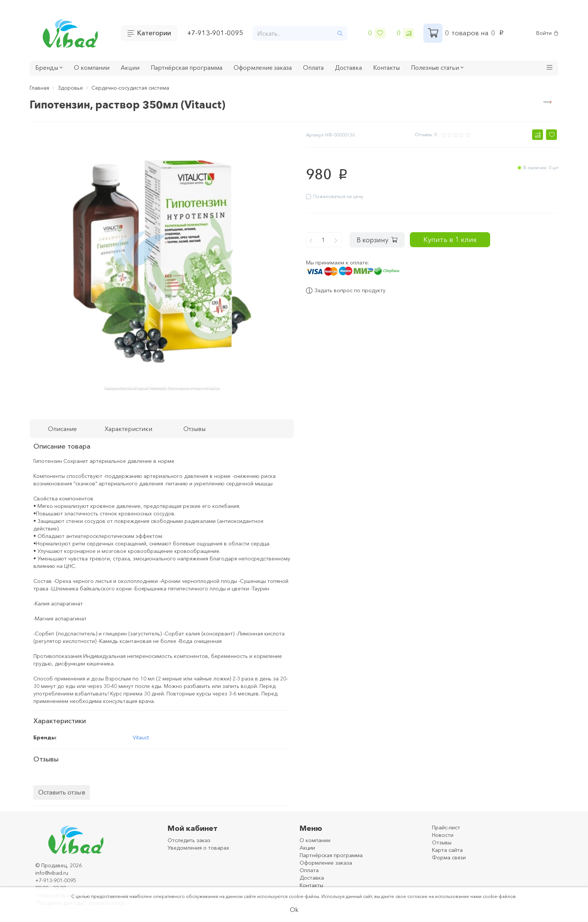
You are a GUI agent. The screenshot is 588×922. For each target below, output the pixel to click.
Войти (547, 33)
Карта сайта (447, 850)
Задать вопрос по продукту (346, 288)
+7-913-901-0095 (215, 33)
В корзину (379, 237)
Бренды (49, 68)
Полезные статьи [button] (437, 68)
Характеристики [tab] (128, 429)
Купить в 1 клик (460, 237)
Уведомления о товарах (198, 848)
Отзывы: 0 (426, 134)
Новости (443, 835)
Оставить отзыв (62, 792)
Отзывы (442, 842)
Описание (62, 429)
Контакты (386, 68)
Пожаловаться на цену (335, 196)
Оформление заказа (263, 68)
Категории (154, 33)
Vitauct (141, 737)
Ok (294, 910)
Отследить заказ (189, 840)
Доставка (348, 68)
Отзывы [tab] (194, 429)
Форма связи (449, 857)
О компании (92, 68)
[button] (550, 68)
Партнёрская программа (187, 68)
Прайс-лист (446, 827)
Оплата (313, 68)
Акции (130, 68)
